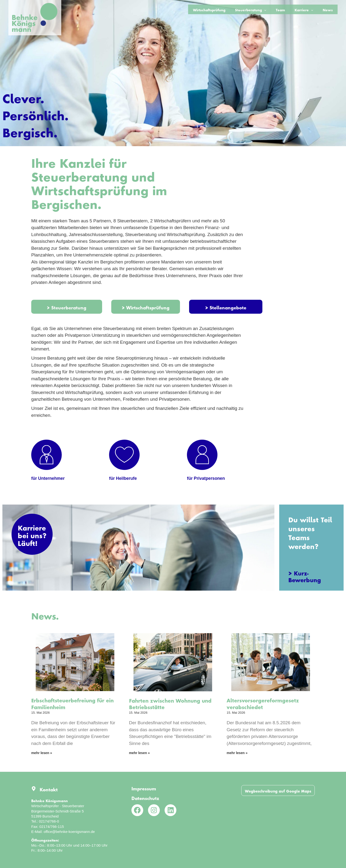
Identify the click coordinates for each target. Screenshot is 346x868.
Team (289, 9)
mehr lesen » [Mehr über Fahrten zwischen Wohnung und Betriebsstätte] (140, 757)
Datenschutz (146, 797)
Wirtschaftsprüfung (224, 9)
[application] (275, 9)
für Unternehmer (49, 481)
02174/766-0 (49, 821)
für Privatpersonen (207, 481)
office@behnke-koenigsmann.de (70, 832)
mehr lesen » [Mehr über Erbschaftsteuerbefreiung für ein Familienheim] (42, 757)
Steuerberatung (262, 9)
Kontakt (49, 789)
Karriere (309, 9)
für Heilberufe (124, 481)
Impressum (145, 788)
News (329, 9)
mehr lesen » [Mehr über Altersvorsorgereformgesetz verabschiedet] (238, 757)
